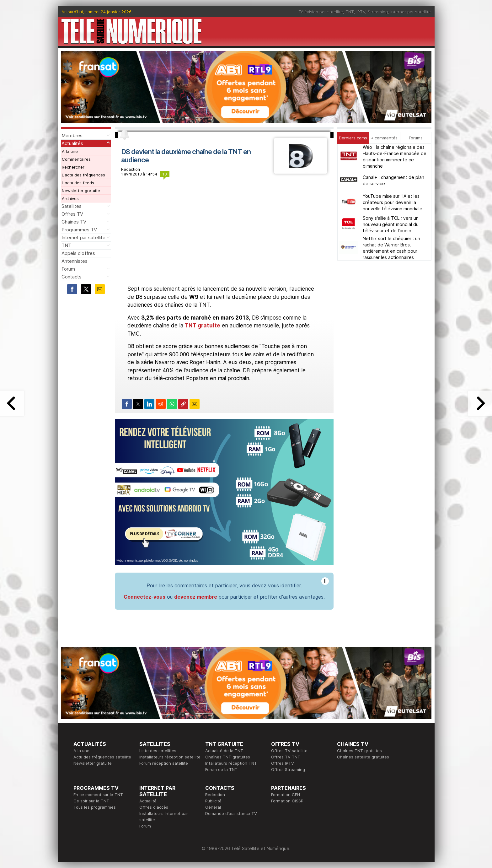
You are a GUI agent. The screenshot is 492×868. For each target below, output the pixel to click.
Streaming (378, 12)
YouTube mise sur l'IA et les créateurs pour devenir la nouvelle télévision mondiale (393, 202)
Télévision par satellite (321, 12)
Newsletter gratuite (81, 191)
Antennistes (75, 261)
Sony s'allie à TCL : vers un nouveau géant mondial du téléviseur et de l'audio (391, 224)
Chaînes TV (74, 222)
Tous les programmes (95, 807)
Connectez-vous (144, 597)
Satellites (72, 206)
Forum (68, 269)
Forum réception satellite (164, 763)
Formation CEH (286, 795)
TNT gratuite (203, 326)
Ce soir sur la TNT (91, 801)
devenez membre (196, 597)
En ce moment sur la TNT (98, 795)
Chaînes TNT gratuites (228, 757)
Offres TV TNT (286, 757)
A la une (70, 151)
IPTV (361, 12)
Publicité (213, 801)
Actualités (72, 143)
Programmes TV (79, 230)
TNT (350, 12)
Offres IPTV (283, 763)
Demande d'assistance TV (231, 813)
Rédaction (215, 795)
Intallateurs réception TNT (231, 763)
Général (213, 807)
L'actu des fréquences (83, 175)
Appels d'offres (78, 253)
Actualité (148, 801)
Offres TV (72, 214)
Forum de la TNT (221, 769)
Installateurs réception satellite (170, 757)
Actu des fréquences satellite (102, 757)
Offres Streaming (288, 769)
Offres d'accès (154, 807)
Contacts (72, 277)
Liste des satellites (158, 751)
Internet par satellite (411, 12)
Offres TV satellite (289, 751)
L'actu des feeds (78, 183)
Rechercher (73, 167)
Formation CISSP (287, 801)
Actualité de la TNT (224, 751)
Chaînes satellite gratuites (363, 757)
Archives (70, 198)
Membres (72, 135)
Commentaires (76, 159)
